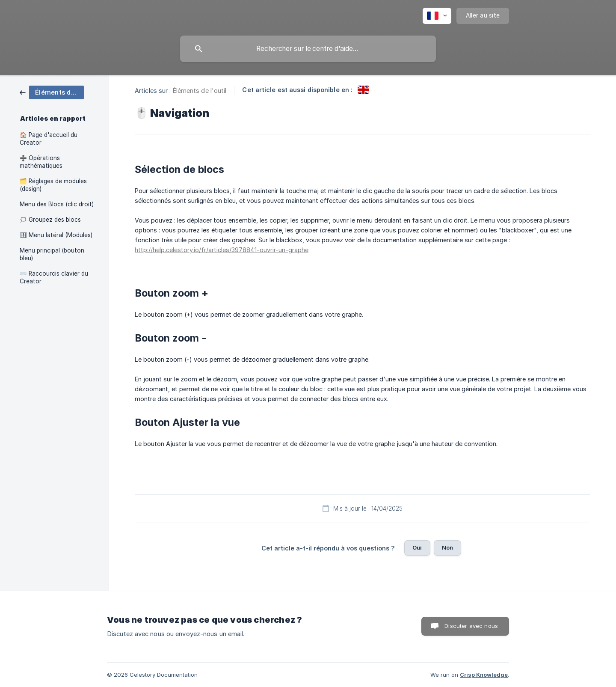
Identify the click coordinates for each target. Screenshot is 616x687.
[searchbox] (308, 49)
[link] (52, 92)
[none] (437, 16)
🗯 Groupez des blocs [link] (50, 220)
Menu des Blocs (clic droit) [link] (57, 204)
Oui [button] (417, 547)
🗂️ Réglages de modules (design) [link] (53, 185)
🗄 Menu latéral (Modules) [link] (56, 235)
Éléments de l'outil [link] (200, 91)
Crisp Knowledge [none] (484, 675)
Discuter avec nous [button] (471, 626)
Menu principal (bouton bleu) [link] (52, 254)
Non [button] (447, 547)
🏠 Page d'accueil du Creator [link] (49, 139)
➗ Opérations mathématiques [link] (41, 162)
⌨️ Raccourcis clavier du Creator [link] (54, 277)
